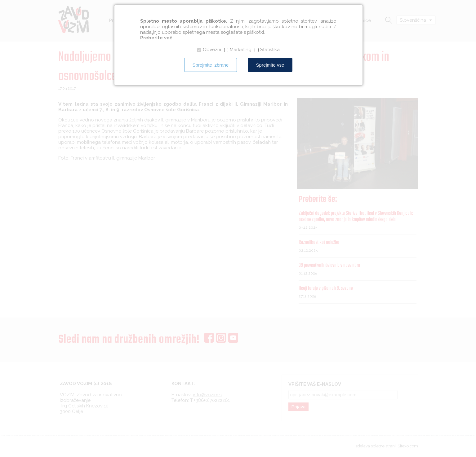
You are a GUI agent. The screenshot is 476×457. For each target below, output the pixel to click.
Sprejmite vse (270, 65)
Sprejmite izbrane (211, 65)
